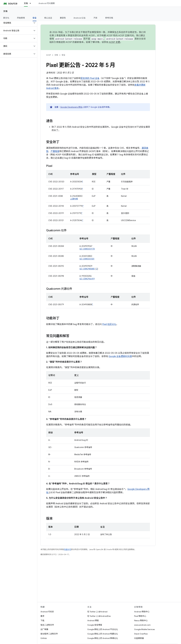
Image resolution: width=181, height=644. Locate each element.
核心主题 (48, 18)
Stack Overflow (141, 634)
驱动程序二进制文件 (49, 634)
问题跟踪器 (139, 638)
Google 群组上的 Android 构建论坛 (103, 634)
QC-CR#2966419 (87, 279)
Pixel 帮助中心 (140, 616)
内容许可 (67, 549)
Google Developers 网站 (71, 107)
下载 (42, 620)
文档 (5, 11)
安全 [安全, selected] (35, 18)
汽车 (96, 18)
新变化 (6, 18)
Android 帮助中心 (142, 612)
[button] (16, 23)
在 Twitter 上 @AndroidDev (99, 616)
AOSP (48, 55)
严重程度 (55, 151)
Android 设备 (80, 18)
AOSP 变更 (115, 42)
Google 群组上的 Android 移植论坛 (103, 638)
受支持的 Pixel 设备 (90, 78)
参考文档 (109, 18)
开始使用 (21, 18)
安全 (63, 55)
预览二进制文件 (47, 625)
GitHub (44, 638)
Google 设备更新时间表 (120, 356)
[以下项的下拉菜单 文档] (32, 3)
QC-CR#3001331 (87, 259)
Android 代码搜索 (47, 3)
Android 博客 (93, 620)
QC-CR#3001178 (87, 249)
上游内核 (74, 199)
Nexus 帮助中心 (141, 620)
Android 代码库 (47, 612)
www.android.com (142, 625)
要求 (42, 616)
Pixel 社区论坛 (109, 324)
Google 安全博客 (95, 625)
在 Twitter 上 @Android (97, 612)
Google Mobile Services (144, 629)
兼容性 (63, 18)
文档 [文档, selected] (26, 3)
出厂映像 (44, 629)
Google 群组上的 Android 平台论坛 (103, 629)
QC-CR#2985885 (87, 269)
